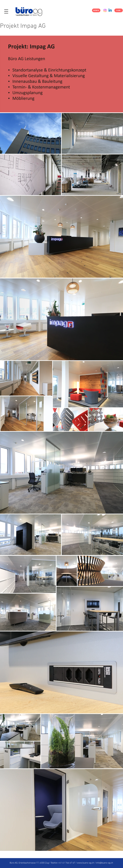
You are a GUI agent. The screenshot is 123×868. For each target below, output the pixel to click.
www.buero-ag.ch (86, 863)
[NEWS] (96, 10)
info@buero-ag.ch (104, 863)
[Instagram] (105, 10)
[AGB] (119, 10)
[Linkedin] (110, 10)
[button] (6, 11)
